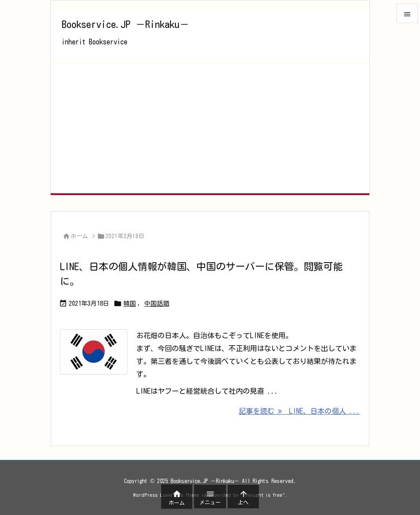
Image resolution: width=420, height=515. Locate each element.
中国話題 (157, 303)
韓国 (130, 303)
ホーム (79, 236)
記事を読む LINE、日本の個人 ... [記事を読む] (299, 411)
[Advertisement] (210, 127)
